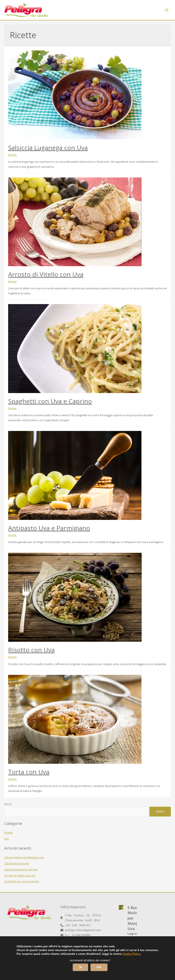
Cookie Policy (131, 954)
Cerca (8, 804)
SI (80, 967)
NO (99, 967)
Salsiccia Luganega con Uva (21, 869)
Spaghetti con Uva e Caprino (22, 881)
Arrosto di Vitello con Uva (20, 875)
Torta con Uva (29, 772)
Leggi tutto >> (135, 934)
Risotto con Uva (31, 650)
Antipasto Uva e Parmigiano (49, 528)
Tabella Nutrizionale (17, 863)
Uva (6, 839)
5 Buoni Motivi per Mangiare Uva (24, 857)
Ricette (8, 833)
